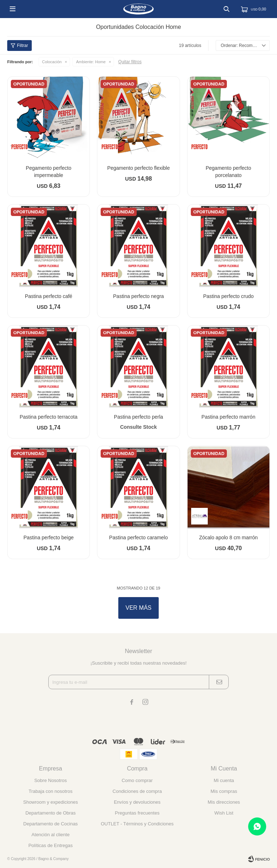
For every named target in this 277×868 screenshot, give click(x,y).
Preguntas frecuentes (137, 813)
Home (91, 62)
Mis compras (224, 791)
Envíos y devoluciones (137, 802)
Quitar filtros (130, 62)
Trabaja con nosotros (50, 791)
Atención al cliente (50, 835)
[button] (227, 9)
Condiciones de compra (137, 791)
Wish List (224, 813)
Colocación (52, 62)
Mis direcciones (224, 802)
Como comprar (137, 780)
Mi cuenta (224, 780)
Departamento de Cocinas (51, 824)
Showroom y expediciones (50, 802)
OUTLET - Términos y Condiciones (137, 824)
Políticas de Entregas (51, 845)
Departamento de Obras (50, 813)
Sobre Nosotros (50, 780)
